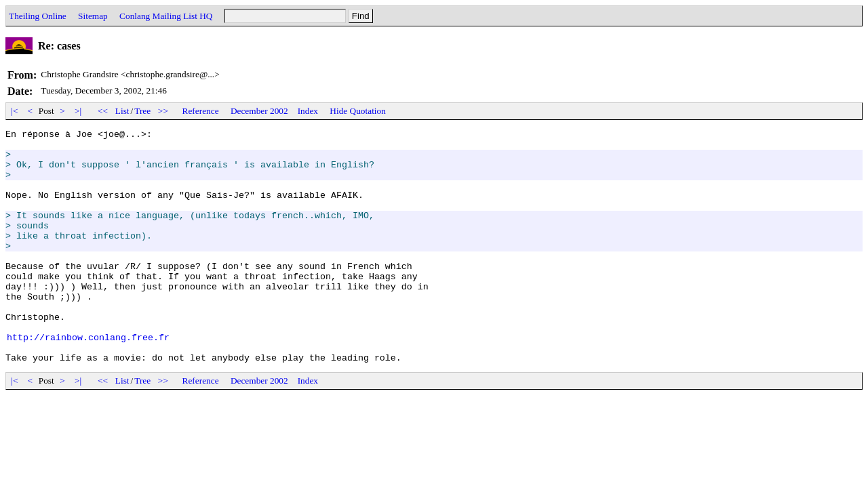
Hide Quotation (358, 111)
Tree (142, 111)
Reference (201, 111)
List (122, 111)
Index (308, 111)
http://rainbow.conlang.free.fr (88, 380)
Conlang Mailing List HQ (166, 16)
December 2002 (259, 111)
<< (103, 111)
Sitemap (93, 16)
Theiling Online (38, 16)
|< (15, 111)
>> (163, 111)
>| (78, 111)
